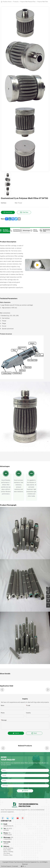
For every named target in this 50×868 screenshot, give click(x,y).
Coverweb (15, 866)
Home (10, 2)
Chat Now (24, 212)
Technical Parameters (15, 230)
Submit (16, 733)
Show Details (34, 230)
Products (16, 2)
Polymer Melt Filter (43, 2)
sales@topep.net (8, 826)
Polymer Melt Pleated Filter (28, 2)
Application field (45, 230)
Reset (34, 733)
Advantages (25, 230)
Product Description (5, 230)
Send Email (8, 212)
